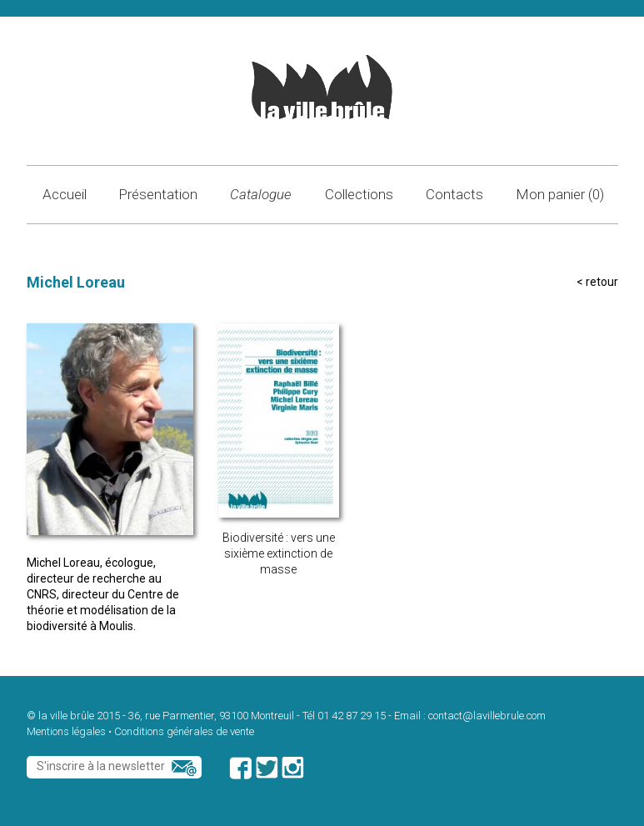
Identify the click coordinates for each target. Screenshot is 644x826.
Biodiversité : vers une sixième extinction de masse (279, 553)
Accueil (65, 194)
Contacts (454, 194)
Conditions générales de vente (184, 731)
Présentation (158, 194)
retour (602, 282)
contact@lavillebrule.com (487, 716)
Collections (359, 194)
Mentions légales (66, 731)
